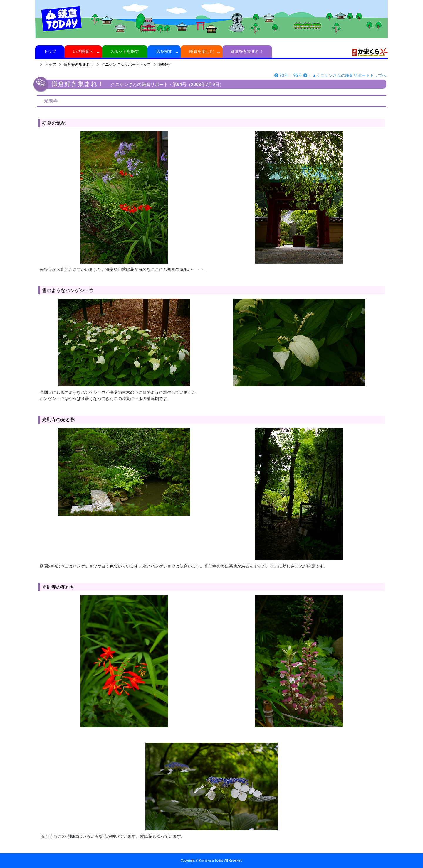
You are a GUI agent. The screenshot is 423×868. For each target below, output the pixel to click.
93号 (281, 75)
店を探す (164, 51)
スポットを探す (125, 51)
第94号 (164, 64)
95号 (300, 75)
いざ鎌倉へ (83, 51)
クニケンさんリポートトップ (126, 64)
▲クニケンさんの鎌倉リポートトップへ (349, 75)
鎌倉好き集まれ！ (247, 51)
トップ (50, 51)
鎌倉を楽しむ (202, 51)
